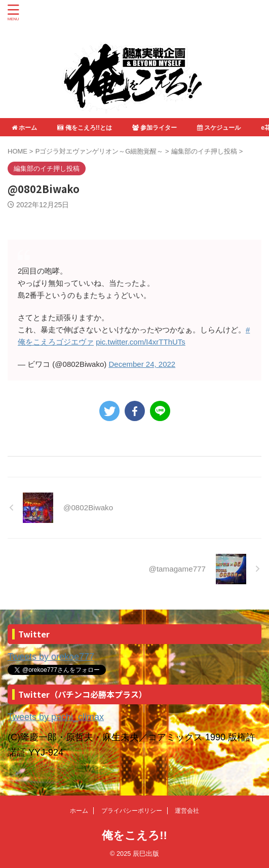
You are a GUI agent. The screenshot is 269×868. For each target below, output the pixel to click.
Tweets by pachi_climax (56, 717)
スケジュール (219, 128)
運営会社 (187, 811)
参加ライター (155, 128)
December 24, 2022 (142, 364)
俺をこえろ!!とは (85, 128)
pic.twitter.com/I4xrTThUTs (141, 342)
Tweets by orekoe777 (51, 657)
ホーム (25, 128)
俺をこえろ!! (134, 835)
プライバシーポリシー (132, 811)
